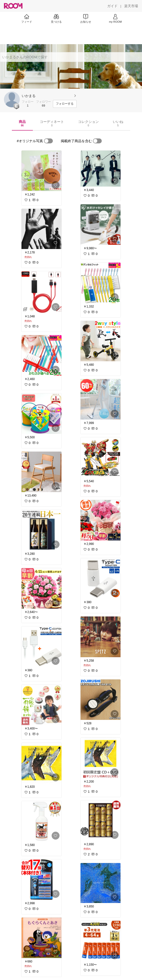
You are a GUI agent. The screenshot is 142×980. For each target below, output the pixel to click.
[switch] (48, 141)
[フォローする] (65, 104)
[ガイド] (112, 6)
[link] (41, 171)
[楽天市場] (131, 6)
